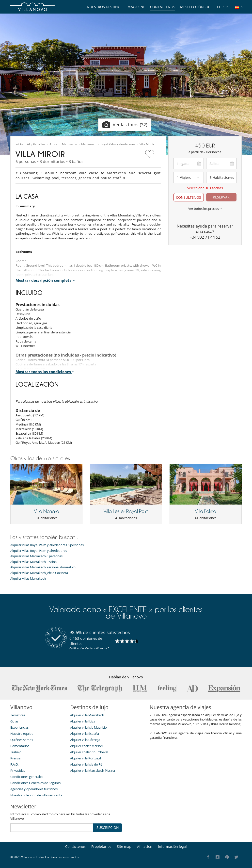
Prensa (15, 758)
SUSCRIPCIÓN (108, 827)
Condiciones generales (27, 777)
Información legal (172, 846)
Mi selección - (195, 7)
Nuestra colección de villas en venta (36, 795)
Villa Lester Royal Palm (126, 511)
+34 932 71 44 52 (205, 237)
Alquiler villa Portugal (86, 758)
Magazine (136, 7)
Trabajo (16, 752)
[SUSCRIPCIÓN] (52, 828)
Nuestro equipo (22, 734)
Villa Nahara (47, 511)
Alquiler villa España (85, 734)
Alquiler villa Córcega (85, 740)
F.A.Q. (14, 764)
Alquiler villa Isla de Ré (86, 764)
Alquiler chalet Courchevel (89, 752)
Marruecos (70, 144)
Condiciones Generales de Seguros (35, 783)
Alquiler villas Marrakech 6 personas (36, 556)
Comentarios (20, 746)
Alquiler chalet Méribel (86, 746)
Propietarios (101, 846)
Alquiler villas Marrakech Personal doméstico (43, 567)
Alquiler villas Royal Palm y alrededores (39, 551)
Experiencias (19, 727)
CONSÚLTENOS (189, 197)
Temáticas (18, 715)
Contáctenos (163, 7)
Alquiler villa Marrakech (87, 715)
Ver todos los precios (205, 209)
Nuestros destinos (105, 7)
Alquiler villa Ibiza (83, 721)
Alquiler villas (36, 144)
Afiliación (145, 846)
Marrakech (89, 144)
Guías (14, 721)
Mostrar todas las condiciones (45, 372)
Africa (54, 144)
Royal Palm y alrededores (118, 144)
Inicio (19, 144)
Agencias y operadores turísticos (34, 789)
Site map (124, 846)
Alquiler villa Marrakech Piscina (93, 770)
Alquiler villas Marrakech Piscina (33, 562)
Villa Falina (205, 511)
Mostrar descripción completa (45, 280)
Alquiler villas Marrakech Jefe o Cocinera (39, 573)
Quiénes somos (22, 740)
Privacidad (18, 770)
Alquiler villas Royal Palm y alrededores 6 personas (47, 545)
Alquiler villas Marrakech (28, 579)
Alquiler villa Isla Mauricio (88, 727)
